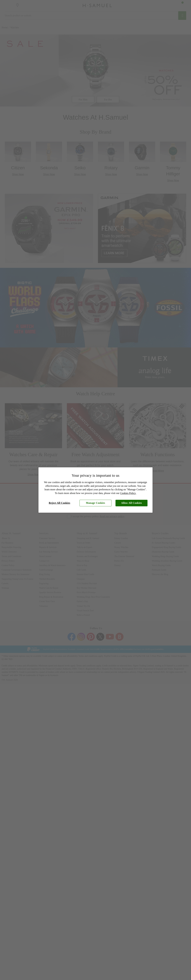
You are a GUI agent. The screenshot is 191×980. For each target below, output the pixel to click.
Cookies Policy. (128, 493)
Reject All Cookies (60, 503)
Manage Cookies (95, 503)
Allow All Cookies (131, 503)
